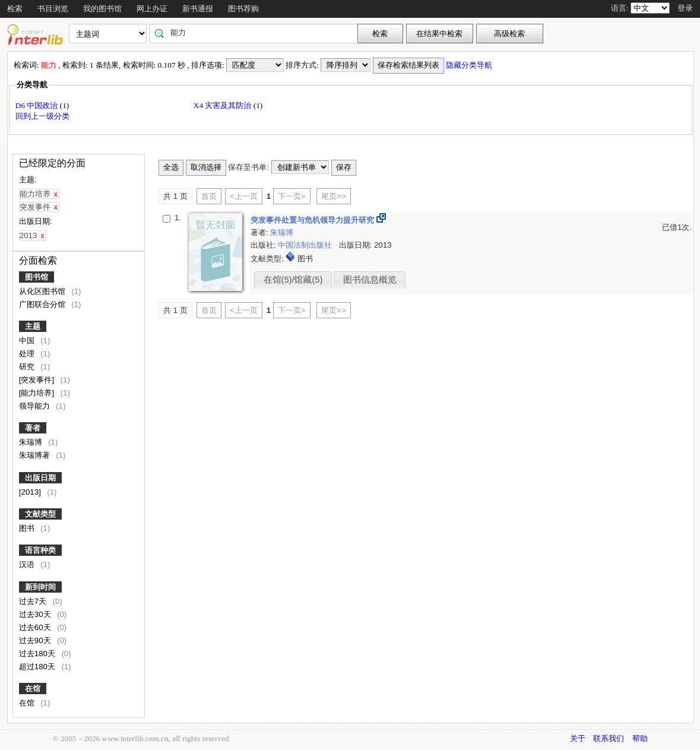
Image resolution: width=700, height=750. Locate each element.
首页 (209, 196)
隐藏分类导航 (470, 65)
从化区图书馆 (43, 291)
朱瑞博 (32, 442)
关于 (578, 738)
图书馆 (37, 277)
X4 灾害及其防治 (224, 105)
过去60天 (36, 627)
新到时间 (40, 587)
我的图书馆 (102, 9)
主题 (33, 326)
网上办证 (152, 9)
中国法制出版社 (306, 245)
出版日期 (40, 478)
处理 (28, 354)
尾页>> (334, 196)
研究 (28, 367)
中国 (28, 341)
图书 (28, 528)
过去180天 (38, 654)
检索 (15, 9)
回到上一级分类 (42, 116)
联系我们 (609, 738)
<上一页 (244, 196)
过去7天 (34, 601)
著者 (33, 428)
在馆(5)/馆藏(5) (293, 280)
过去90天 (36, 640)
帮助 (640, 738)
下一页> (292, 196)
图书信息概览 (370, 280)
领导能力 (36, 406)
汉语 (28, 564)
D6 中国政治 (38, 105)
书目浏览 (53, 9)
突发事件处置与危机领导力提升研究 (313, 220)
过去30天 (36, 614)
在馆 (33, 689)
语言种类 (40, 550)
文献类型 (40, 514)
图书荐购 (243, 9)
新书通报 (198, 9)
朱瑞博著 (36, 455)
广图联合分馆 (43, 304)
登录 (685, 8)
